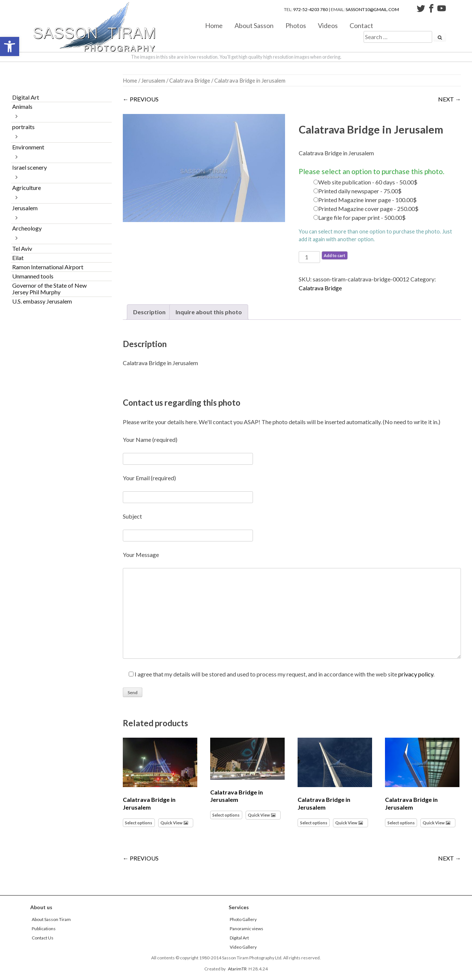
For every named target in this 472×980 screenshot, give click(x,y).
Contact (361, 25)
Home (214, 25)
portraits (23, 127)
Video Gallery (243, 947)
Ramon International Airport (48, 267)
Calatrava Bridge (190, 80)
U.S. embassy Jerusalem (42, 301)
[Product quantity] (309, 257)
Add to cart (334, 255)
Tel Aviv (22, 248)
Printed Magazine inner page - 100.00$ (367, 200)
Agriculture (27, 188)
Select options (139, 823)
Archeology (27, 228)
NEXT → (450, 99)
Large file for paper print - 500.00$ (362, 217)
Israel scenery (29, 167)
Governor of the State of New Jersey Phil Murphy (49, 289)
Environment (28, 147)
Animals (22, 106)
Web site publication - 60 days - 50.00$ (368, 182)
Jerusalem (153, 80)
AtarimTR (237, 969)
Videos (328, 25)
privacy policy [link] (416, 674)
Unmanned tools (33, 276)
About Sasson (254, 25)
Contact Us (43, 938)
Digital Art (26, 97)
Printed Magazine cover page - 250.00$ (368, 209)
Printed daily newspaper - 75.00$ (360, 191)
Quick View (171, 823)
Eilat (18, 258)
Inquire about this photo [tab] (209, 312)
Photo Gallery (243, 919)
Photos (296, 25)
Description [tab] (149, 312)
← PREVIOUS (141, 99)
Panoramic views (247, 929)
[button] (10, 46)
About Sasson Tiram (51, 919)
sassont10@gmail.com (372, 9)
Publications (44, 929)
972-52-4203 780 (310, 9)
